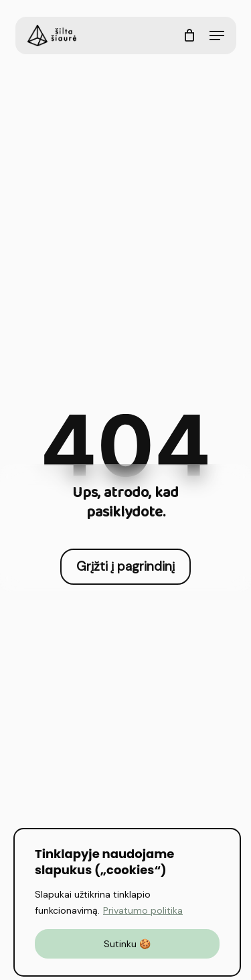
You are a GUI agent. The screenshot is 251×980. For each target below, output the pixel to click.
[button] (217, 36)
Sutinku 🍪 (127, 944)
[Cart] (190, 36)
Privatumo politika (143, 910)
